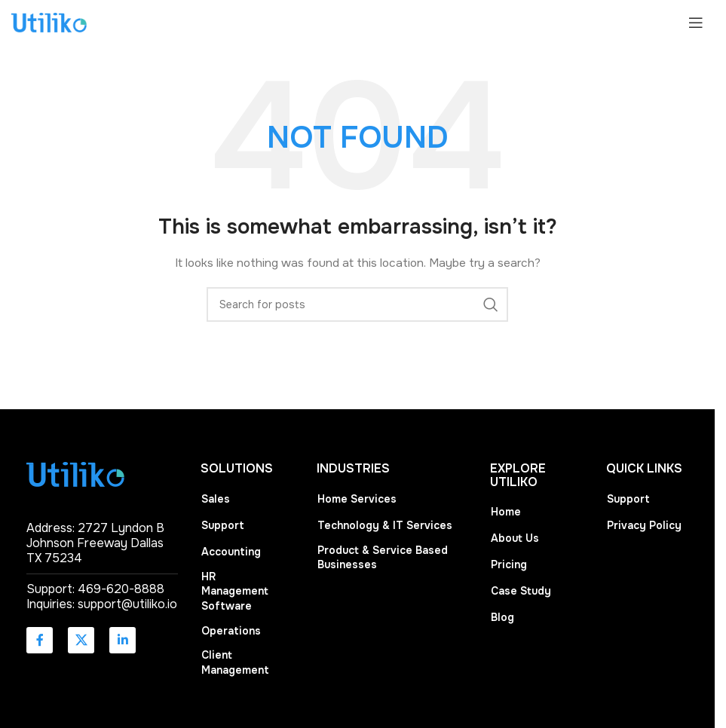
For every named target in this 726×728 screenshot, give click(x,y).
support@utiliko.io (127, 604)
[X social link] (81, 640)
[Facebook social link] (40, 640)
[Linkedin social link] (123, 640)
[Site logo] (49, 22)
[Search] (357, 304)
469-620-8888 (121, 589)
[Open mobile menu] (696, 23)
